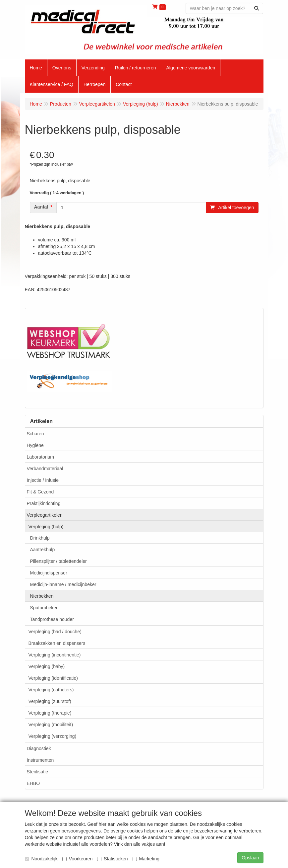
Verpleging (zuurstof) (50, 701)
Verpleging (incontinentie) (55, 655)
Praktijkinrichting (44, 503)
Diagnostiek (39, 748)
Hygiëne (35, 445)
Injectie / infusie (43, 480)
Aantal (41, 207)
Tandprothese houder (52, 619)
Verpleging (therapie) (50, 713)
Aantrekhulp (43, 550)
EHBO (33, 783)
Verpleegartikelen (45, 515)
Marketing (146, 859)
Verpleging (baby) (47, 666)
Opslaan (250, 858)
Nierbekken (42, 596)
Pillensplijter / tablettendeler (58, 561)
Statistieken (112, 859)
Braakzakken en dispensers (57, 643)
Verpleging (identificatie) (53, 678)
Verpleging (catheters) (51, 690)
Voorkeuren (78, 859)
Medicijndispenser (49, 573)
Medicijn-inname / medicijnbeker (63, 584)
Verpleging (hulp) (46, 527)
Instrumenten (40, 760)
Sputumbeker (44, 608)
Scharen (35, 434)
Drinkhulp (40, 538)
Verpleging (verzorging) (53, 736)
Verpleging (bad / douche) (55, 632)
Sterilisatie (38, 772)
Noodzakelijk (41, 859)
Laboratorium (41, 457)
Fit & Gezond (40, 492)
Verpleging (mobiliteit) (51, 725)
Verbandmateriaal (45, 469)
